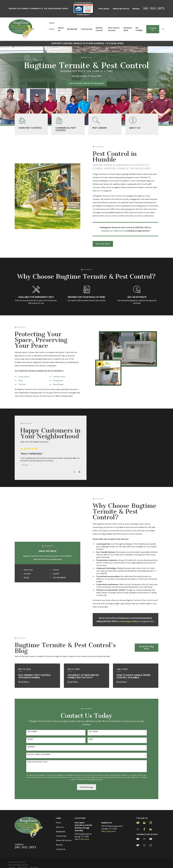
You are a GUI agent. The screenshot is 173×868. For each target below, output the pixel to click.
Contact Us (153, 29)
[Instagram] (151, 823)
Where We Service (121, 9)
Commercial (61, 836)
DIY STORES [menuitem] (139, 29)
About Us (60, 827)
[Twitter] (138, 829)
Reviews (136, 9)
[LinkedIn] (151, 829)
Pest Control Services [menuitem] (114, 29)
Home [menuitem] (52, 29)
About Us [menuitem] (61, 29)
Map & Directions (82, 839)
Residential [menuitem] (72, 29)
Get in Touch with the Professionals (86, 83)
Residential (60, 832)
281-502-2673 (154, 8)
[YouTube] (138, 823)
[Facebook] (144, 829)
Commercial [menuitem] (86, 29)
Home (58, 823)
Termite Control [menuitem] (99, 29)
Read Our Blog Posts (146, 648)
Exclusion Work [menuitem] (128, 29)
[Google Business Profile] (144, 823)
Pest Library (104, 9)
